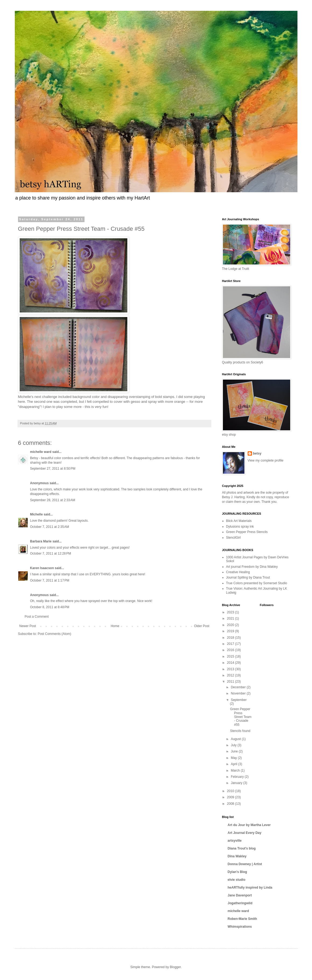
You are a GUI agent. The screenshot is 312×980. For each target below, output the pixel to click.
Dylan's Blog (237, 872)
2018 (231, 638)
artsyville (235, 841)
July (234, 745)
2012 (231, 675)
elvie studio (237, 880)
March (236, 771)
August (236, 739)
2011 (231, 682)
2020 (231, 625)
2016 (231, 650)
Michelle (36, 514)
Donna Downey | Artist (245, 864)
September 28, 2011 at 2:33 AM (53, 500)
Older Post (202, 626)
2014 (231, 663)
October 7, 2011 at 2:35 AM (50, 527)
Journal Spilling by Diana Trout (248, 577)
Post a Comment (37, 617)
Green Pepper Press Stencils (247, 532)
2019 (231, 631)
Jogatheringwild (240, 903)
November (239, 693)
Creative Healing (238, 572)
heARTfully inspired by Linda (250, 888)
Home (115, 626)
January (237, 783)
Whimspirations (240, 927)
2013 (231, 669)
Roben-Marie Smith (242, 919)
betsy (257, 453)
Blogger (175, 967)
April (234, 764)
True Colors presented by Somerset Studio (257, 583)
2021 (231, 618)
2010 (231, 791)
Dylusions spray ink (240, 527)
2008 (231, 804)
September (239, 700)
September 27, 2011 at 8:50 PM (53, 469)
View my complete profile (266, 460)
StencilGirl (234, 538)
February (238, 777)
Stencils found (240, 731)
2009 (231, 797)
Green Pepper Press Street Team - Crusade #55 (241, 717)
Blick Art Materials (239, 521)
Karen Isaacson (42, 568)
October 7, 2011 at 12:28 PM (51, 553)
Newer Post (28, 626)
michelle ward (41, 452)
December (239, 687)
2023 (231, 612)
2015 (231, 656)
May (234, 758)
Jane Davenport (240, 895)
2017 (231, 644)
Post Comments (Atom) (55, 634)
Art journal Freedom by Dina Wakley (252, 567)
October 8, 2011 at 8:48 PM (50, 607)
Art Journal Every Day (245, 833)
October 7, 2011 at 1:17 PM (50, 580)
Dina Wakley (237, 856)
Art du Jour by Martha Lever (249, 825)
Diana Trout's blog (242, 848)
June (235, 751)
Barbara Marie (41, 541)
